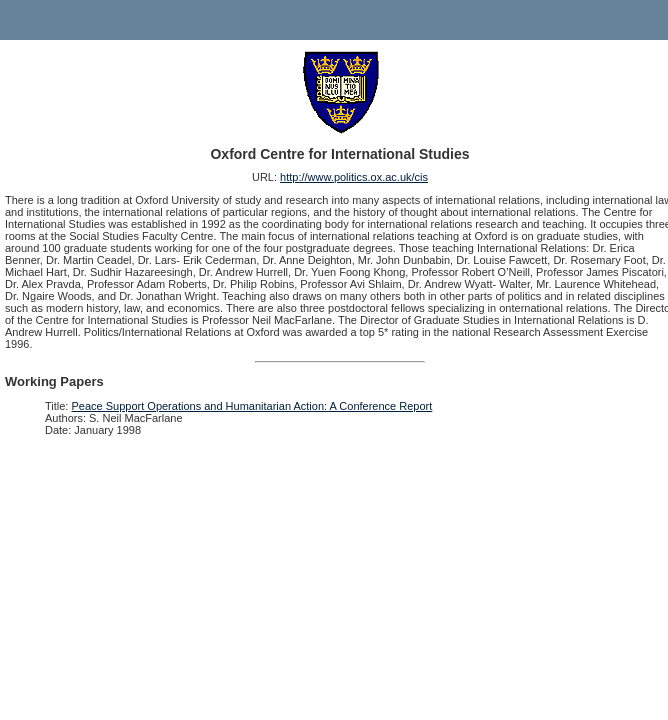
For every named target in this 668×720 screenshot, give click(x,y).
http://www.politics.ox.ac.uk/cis (354, 177)
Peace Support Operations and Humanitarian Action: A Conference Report (252, 406)
